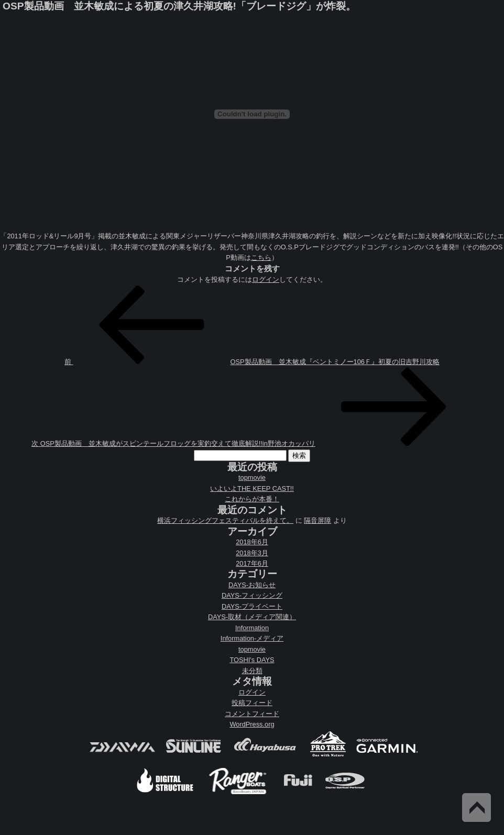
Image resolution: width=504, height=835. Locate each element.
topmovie (252, 477)
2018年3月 (252, 553)
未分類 (252, 671)
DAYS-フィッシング (252, 595)
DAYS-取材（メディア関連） (252, 617)
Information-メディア (252, 638)
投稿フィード (252, 703)
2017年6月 (252, 563)
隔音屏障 (317, 520)
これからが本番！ (252, 499)
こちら (261, 257)
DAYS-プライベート (252, 606)
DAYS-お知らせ (252, 585)
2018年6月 (252, 542)
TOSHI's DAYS (252, 660)
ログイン (266, 279)
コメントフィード (252, 714)
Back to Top (476, 807)
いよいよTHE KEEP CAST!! (252, 488)
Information (252, 628)
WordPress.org (252, 724)
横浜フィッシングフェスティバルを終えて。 (225, 520)
